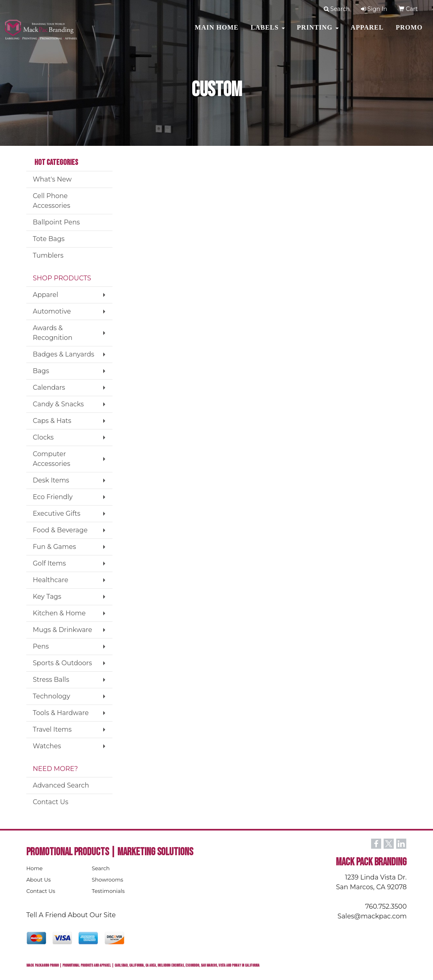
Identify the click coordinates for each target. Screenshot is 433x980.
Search (101, 868)
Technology (51, 696)
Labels (267, 32)
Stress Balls (51, 680)
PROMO (409, 32)
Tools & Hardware (61, 713)
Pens (41, 646)
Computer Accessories (52, 459)
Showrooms (108, 880)
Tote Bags (49, 239)
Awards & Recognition (53, 333)
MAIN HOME (216, 32)
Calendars (49, 388)
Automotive (52, 311)
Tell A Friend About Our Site (71, 915)
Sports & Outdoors (62, 663)
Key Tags (47, 597)
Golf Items (49, 563)
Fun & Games (54, 547)
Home (34, 868)
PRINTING (318, 32)
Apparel (367, 32)
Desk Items (51, 480)
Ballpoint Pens (56, 222)
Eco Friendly (53, 497)
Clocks (43, 437)
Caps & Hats (52, 421)
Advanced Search (61, 785)
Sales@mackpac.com (372, 916)
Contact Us (51, 802)
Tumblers (48, 255)
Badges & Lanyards (64, 354)
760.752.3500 (386, 906)
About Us (38, 880)
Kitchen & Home (59, 613)
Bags (41, 371)
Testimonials (108, 891)
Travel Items (52, 729)
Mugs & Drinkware (63, 630)
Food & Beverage (60, 530)
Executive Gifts (57, 513)
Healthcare (51, 580)
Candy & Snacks (58, 404)
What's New (52, 179)
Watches (47, 746)
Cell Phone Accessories (52, 201)
